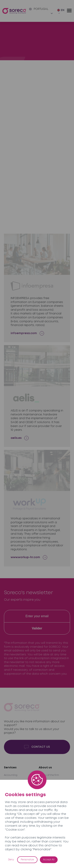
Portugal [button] (39, 9)
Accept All (49, 860)
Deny (11, 860)
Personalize (27, 860)
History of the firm (49, 775)
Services (10, 768)
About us (45, 768)
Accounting (11, 775)
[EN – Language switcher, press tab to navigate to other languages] (62, 12)
